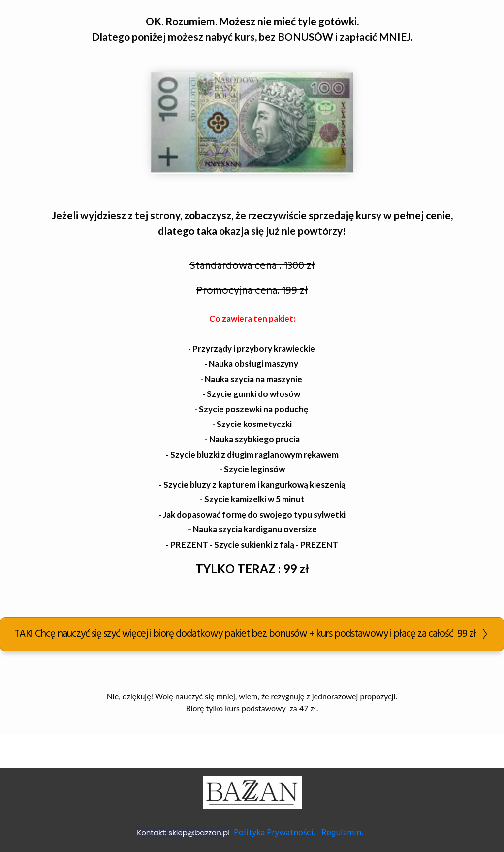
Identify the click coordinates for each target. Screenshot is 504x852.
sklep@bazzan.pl (199, 833)
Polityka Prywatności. (275, 833)
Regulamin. (343, 833)
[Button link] (252, 634)
